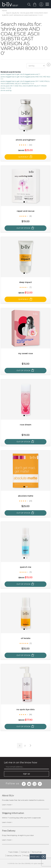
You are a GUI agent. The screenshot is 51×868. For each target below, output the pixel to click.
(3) (31, 643)
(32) (31, 145)
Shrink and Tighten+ (26, 140)
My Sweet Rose (25, 353)
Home (4, 11)
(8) (31, 216)
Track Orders (13, 852)
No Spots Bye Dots (26, 709)
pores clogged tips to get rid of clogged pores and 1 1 (20, 74)
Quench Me (25, 567)
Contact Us (25, 852)
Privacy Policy (29, 856)
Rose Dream (26, 425)
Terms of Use (37, 852)
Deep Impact (25, 282)
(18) (31, 714)
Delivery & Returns (14, 856)
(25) (31, 501)
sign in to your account (41, 5)
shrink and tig (6, 90)
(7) (31, 287)
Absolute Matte (26, 496)
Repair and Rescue (26, 211)
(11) (31, 572)
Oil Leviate (26, 638)
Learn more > (7, 805)
